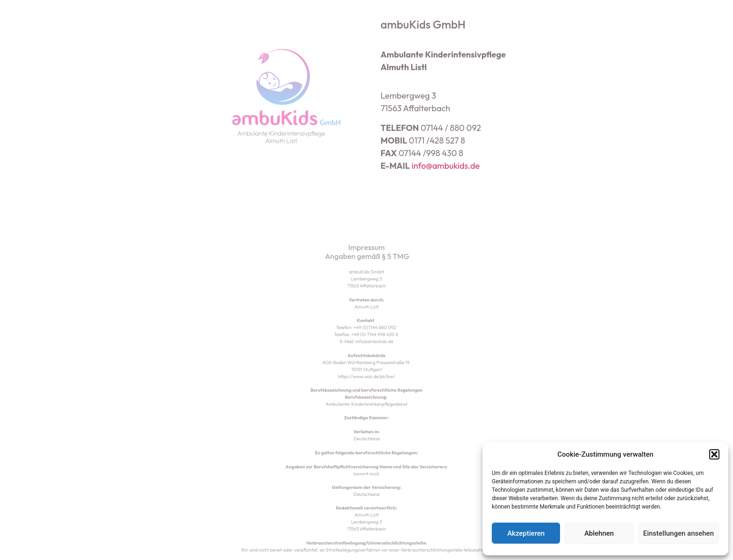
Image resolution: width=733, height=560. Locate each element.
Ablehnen (599, 533)
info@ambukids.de (446, 166)
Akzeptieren (526, 533)
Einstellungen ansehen (679, 533)
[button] (714, 454)
